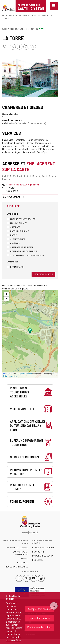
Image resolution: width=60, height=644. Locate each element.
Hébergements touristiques (23, 251)
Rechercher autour (43, 274)
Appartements (16, 239)
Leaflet (7, 374)
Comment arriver (12, 197)
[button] (6, 294)
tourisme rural (24, 16)
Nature (11, 16)
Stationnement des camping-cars (25, 255)
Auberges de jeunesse (20, 247)
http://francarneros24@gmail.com (23, 184)
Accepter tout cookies (39, 609)
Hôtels (12, 235)
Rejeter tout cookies (39, 618)
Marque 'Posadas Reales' (21, 219)
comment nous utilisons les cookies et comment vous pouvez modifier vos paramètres (14, 632)
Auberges (14, 227)
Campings (13, 243)
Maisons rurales (17, 223)
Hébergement (40, 16)
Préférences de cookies (39, 627)
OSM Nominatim (10, 376)
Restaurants (15, 267)
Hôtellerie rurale (18, 231)
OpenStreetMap (25, 374)
